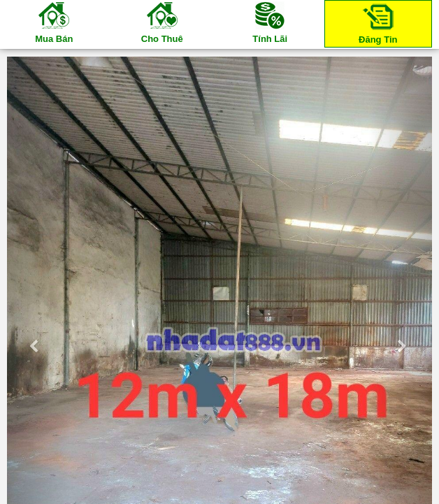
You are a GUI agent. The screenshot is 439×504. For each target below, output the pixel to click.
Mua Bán (54, 22)
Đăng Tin (378, 23)
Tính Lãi (270, 22)
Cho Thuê (162, 22)
